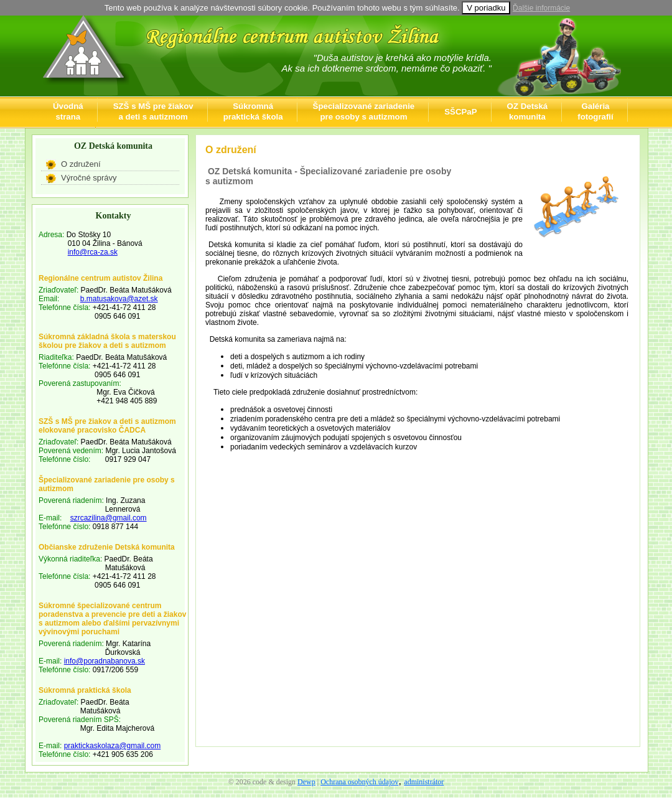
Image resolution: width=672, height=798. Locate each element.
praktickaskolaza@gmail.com (113, 746)
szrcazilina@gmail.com (109, 518)
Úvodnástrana (68, 111)
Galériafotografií (595, 111)
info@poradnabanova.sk (105, 661)
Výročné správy (89, 178)
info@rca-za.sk (93, 252)
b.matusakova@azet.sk (119, 299)
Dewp (306, 782)
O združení (81, 164)
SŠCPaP (460, 112)
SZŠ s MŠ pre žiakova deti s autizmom (153, 111)
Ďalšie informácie (541, 8)
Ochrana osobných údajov (359, 782)
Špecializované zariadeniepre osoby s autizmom (364, 111)
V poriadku (486, 8)
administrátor (424, 782)
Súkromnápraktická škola (253, 111)
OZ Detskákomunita (528, 111)
